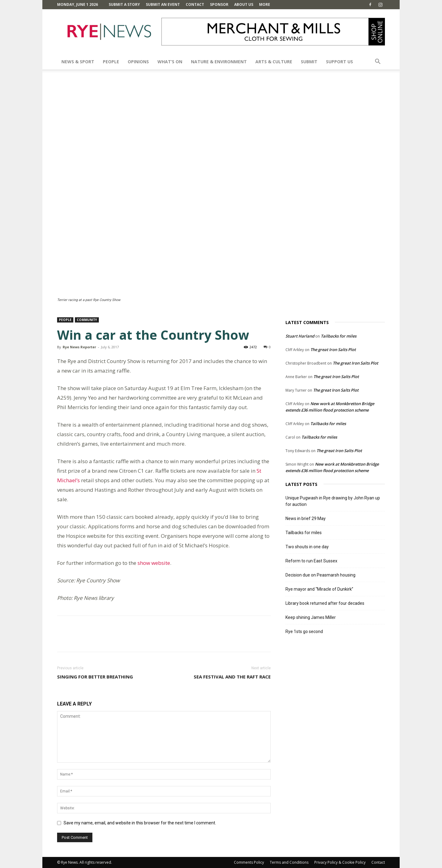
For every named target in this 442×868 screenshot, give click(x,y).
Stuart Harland (300, 336)
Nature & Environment (219, 62)
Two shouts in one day (307, 547)
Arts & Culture (274, 62)
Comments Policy (249, 862)
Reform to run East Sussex (311, 561)
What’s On (170, 62)
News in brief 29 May (306, 518)
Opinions (138, 62)
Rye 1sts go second (304, 631)
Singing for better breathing (95, 677)
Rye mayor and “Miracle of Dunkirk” (319, 589)
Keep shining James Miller (311, 617)
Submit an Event (163, 4)
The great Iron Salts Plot (333, 350)
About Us (244, 4)
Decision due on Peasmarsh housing (320, 575)
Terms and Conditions (289, 862)
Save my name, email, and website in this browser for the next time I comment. (140, 823)
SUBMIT (309, 62)
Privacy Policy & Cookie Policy (340, 862)
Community (87, 320)
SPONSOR (219, 4)
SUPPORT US (339, 62)
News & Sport (78, 62)
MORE (265, 4)
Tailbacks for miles (339, 336)
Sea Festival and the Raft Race (232, 677)
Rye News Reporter (79, 347)
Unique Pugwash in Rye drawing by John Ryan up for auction (333, 501)
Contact (195, 4)
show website (154, 563)
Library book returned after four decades (325, 603)
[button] (378, 62)
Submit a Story (124, 4)
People (111, 62)
